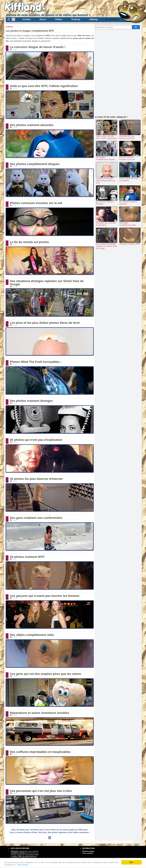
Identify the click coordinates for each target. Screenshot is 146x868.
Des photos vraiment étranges (31, 401)
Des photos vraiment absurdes (32, 125)
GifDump (94, 19)
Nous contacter (88, 853)
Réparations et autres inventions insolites (39, 713)
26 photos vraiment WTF (27, 557)
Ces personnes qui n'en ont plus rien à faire (41, 791)
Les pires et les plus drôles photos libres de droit (45, 323)
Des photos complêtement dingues (35, 164)
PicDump (76, 19)
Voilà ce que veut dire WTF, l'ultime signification (44, 86)
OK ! (132, 862)
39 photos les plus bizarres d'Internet (36, 479)
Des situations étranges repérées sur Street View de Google (47, 283)
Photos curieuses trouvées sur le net (36, 203)
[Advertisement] (118, 72)
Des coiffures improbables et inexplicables (40, 752)
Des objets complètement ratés (32, 635)
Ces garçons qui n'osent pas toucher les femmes (45, 596)
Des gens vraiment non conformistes (36, 518)
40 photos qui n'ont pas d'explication (36, 440)
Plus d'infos (23, 865)
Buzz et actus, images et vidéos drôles (32, 7)
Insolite (27, 19)
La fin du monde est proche (29, 242)
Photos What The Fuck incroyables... (36, 362)
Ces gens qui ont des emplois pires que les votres (45, 674)
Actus (43, 19)
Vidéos (59, 19)
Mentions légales (89, 851)
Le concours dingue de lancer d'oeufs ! (38, 47)
